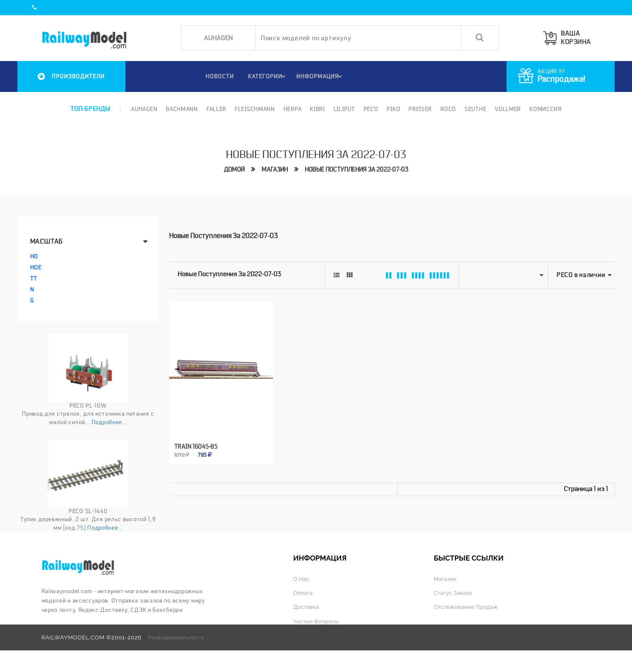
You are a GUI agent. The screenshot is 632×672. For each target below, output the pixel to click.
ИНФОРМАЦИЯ (321, 76)
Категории (267, 76)
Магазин (275, 169)
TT (34, 278)
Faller (216, 109)
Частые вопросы (317, 621)
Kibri (317, 109)
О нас (302, 579)
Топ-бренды (90, 109)
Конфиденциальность (176, 637)
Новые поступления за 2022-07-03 (356, 169)
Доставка (307, 607)
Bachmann (181, 109)
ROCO (448, 109)
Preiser (420, 109)
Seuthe (475, 109)
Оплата (304, 593)
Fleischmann (254, 109)
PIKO (393, 109)
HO (34, 256)
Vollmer (507, 109)
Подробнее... (109, 422)
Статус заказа (454, 593)
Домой (234, 169)
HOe (36, 267)
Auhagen (144, 109)
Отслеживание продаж (467, 607)
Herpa (292, 109)
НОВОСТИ (217, 76)
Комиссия (545, 109)
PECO (370, 109)
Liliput (344, 109)
